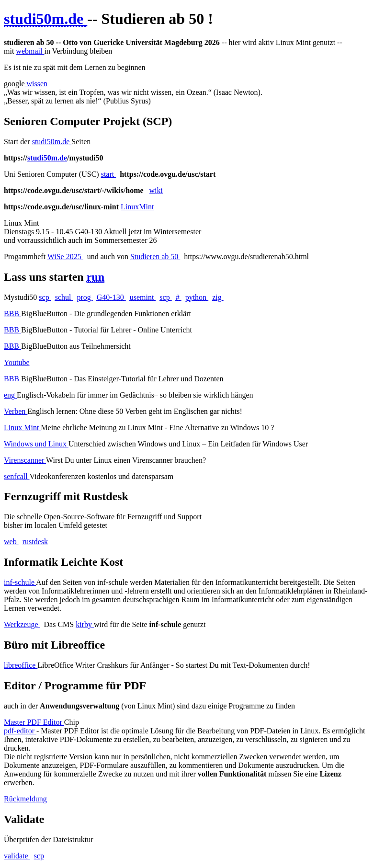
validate (17, 856)
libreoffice (21, 665)
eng (10, 395)
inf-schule (20, 582)
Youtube (17, 362)
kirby (85, 624)
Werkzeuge (22, 624)
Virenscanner (25, 460)
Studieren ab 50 (155, 257)
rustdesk (35, 542)
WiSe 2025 (65, 257)
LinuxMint (137, 207)
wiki (156, 190)
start (109, 174)
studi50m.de (52, 142)
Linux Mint (22, 428)
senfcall (17, 476)
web (11, 542)
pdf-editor (20, 731)
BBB (12, 314)
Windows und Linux (36, 444)
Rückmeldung (25, 799)
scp (39, 856)
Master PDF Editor (34, 722)
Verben (16, 411)
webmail (30, 51)
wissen (36, 84)
